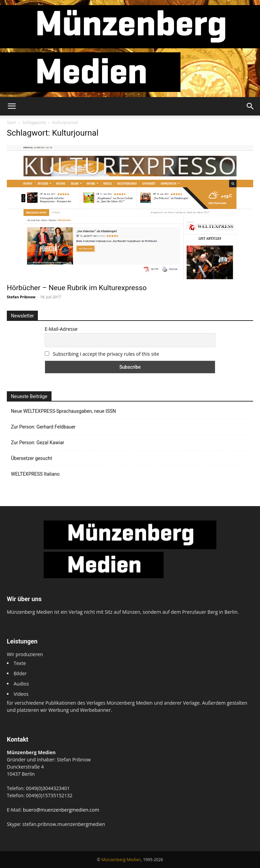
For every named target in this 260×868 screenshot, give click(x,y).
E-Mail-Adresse (61, 329)
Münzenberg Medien (121, 860)
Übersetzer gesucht (32, 458)
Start (11, 123)
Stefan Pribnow (21, 297)
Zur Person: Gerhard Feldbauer (43, 427)
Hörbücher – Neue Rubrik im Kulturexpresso (77, 288)
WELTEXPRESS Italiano (35, 474)
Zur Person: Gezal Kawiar (38, 443)
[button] (12, 106)
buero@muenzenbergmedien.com (61, 810)
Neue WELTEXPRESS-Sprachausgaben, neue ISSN (63, 411)
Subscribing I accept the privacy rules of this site (106, 354)
